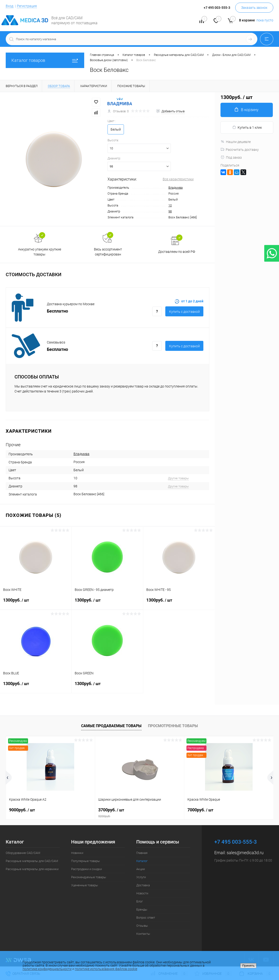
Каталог (142, 861)
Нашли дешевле (236, 142)
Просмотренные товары (173, 726)
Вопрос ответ (146, 918)
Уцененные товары (85, 885)
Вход (10, 6)
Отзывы (142, 926)
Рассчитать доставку (240, 150)
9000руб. (22, 810)
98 (170, 211)
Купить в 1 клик (247, 127)
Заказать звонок (254, 8)
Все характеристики (178, 179)
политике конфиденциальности (47, 969)
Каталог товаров (45, 60)
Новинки (77, 853)
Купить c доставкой (184, 312)
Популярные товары (86, 861)
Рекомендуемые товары (89, 877)
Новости (142, 893)
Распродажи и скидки (86, 869)
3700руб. (140, 813)
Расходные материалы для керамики (32, 869)
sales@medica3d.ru (245, 853)
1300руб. (36, 603)
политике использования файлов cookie (106, 969)
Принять (248, 966)
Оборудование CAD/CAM (23, 853)
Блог (139, 901)
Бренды (142, 909)
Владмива (176, 188)
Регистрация (27, 6)
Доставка (143, 885)
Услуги (141, 877)
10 (170, 205)
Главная (142, 853)
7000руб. (200, 810)
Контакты (143, 934)
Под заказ (231, 157)
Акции (141, 869)
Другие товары (178, 478)
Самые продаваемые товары (111, 726)
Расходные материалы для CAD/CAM (32, 861)
